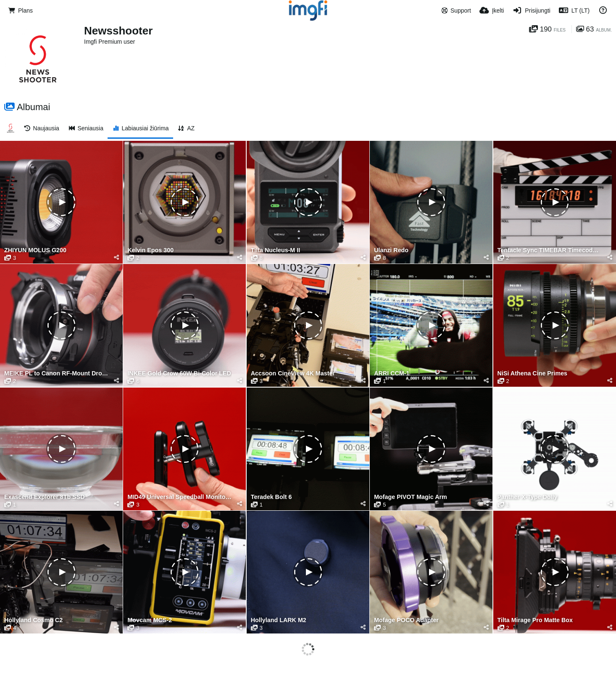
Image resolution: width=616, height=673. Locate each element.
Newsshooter (118, 31)
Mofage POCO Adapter (406, 620)
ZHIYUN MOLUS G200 (35, 250)
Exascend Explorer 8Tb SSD (45, 497)
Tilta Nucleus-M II (275, 250)
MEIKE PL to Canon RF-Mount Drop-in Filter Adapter (56, 373)
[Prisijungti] (531, 11)
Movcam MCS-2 (150, 620)
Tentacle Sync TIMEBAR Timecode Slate (549, 250)
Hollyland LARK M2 (279, 620)
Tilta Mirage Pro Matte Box (535, 620)
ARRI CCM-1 (392, 373)
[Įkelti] (492, 11)
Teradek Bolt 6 (271, 497)
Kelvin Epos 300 (150, 250)
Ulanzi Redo (391, 250)
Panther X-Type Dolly (528, 497)
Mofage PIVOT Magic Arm (411, 497)
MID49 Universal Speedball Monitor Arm (179, 497)
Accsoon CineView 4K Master (293, 373)
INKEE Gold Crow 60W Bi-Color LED (179, 373)
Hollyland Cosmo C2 (33, 620)
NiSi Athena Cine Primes (533, 373)
